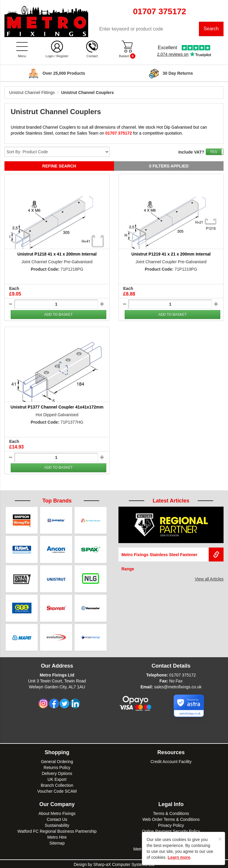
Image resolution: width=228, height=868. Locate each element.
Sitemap (57, 842)
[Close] (220, 839)
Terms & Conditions (171, 813)
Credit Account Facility (171, 761)
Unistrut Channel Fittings (32, 93)
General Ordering (57, 761)
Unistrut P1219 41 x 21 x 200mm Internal (171, 254)
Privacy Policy (171, 824)
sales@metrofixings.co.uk (178, 686)
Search (211, 29)
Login (50, 56)
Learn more (179, 857)
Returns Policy (57, 767)
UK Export (57, 778)
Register (62, 56)
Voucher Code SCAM (57, 790)
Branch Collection (57, 784)
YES (213, 152)
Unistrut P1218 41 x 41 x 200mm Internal (57, 254)
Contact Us (57, 818)
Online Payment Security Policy (171, 830)
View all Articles (209, 579)
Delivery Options (57, 773)
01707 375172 (183, 674)
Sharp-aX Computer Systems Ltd (124, 864)
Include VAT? (191, 152)
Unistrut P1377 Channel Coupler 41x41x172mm (57, 407)
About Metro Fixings (57, 813)
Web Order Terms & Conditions (171, 818)
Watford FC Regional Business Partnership (57, 830)
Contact (92, 56)
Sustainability (57, 824)
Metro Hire (57, 836)
